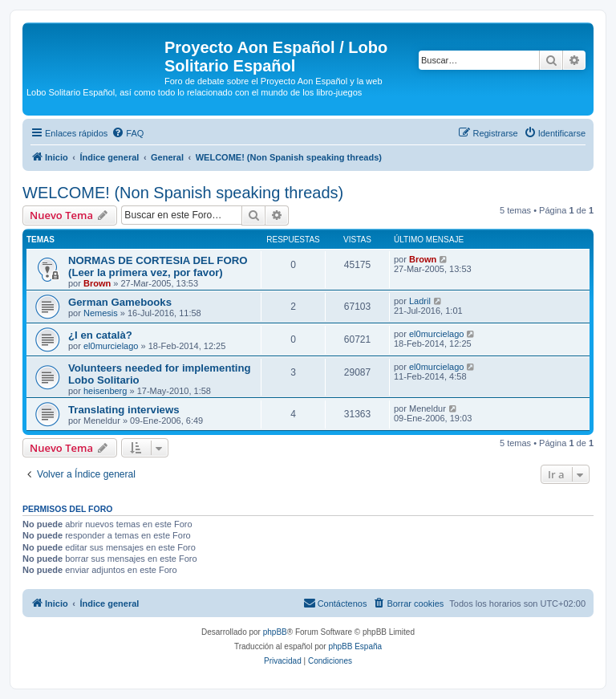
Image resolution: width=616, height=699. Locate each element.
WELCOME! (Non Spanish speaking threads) (183, 193)
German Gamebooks (120, 302)
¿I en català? (100, 335)
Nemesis (101, 313)
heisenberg (105, 391)
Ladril (420, 301)
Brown (97, 283)
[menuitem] (128, 133)
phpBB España (355, 646)
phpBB (275, 632)
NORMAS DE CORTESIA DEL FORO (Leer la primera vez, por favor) (158, 266)
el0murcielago (111, 346)
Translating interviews (124, 410)
